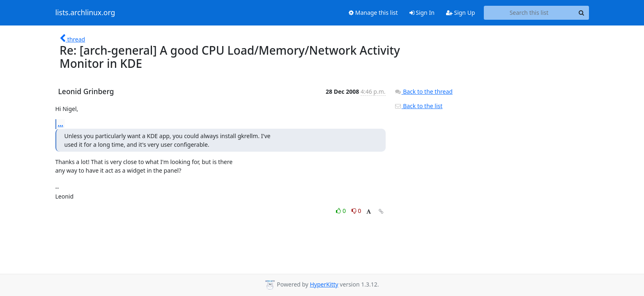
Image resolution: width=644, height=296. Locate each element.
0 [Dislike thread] (356, 211)
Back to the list (419, 106)
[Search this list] (529, 13)
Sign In (422, 13)
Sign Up (461, 13)
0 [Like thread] (342, 211)
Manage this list (373, 13)
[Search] (582, 13)
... (61, 124)
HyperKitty (324, 284)
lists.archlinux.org (85, 13)
